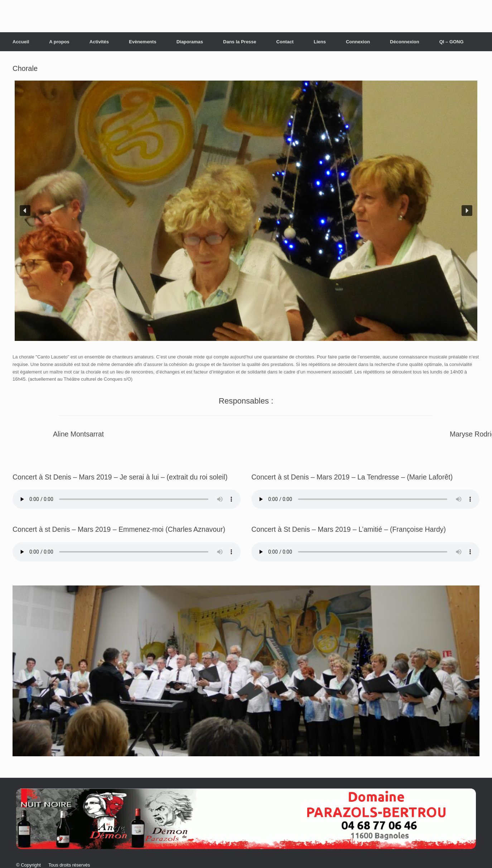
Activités (99, 42)
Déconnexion (405, 42)
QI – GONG (452, 42)
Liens (320, 42)
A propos (59, 42)
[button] (25, 211)
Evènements (143, 42)
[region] (246, 211)
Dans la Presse (240, 42)
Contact (285, 42)
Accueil (21, 42)
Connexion (358, 42)
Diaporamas (190, 42)
